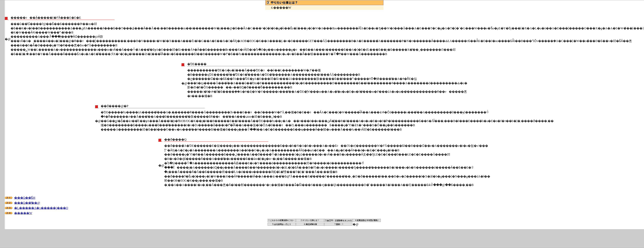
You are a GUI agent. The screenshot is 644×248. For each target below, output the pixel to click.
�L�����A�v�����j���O (41, 208)
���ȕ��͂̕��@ (27, 203)
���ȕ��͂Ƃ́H (25, 198)
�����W (23, 213)
